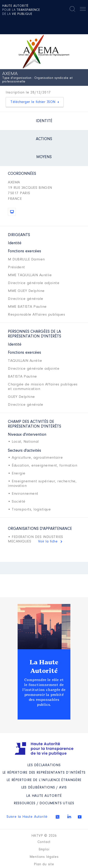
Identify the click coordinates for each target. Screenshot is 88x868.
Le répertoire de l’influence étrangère (44, 780)
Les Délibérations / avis (44, 788)
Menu (83, 10)
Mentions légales (44, 857)
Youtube (80, 817)
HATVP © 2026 (44, 836)
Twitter (58, 817)
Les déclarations (44, 765)
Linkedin (69, 816)
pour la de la (21, 10)
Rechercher (72, 9)
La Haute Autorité (44, 667)
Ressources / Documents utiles (44, 803)
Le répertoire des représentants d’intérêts (44, 773)
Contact (44, 842)
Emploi (44, 850)
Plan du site (44, 864)
